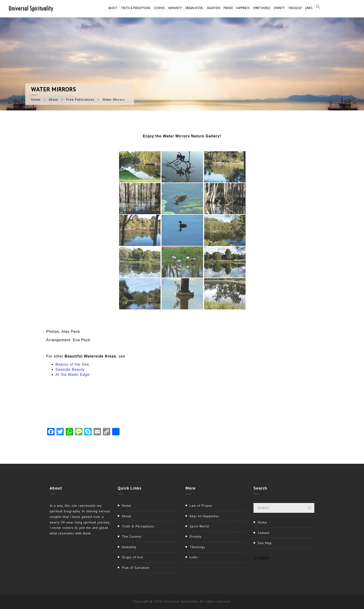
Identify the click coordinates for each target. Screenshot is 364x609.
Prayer (228, 8)
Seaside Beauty (70, 369)
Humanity (175, 8)
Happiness (243, 8)
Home (36, 99)
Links (309, 8)
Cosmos (159, 8)
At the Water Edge (73, 375)
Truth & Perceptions (136, 8)
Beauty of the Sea (72, 364)
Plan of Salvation (136, 568)
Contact (264, 533)
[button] (318, 8)
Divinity (279, 8)
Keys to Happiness (204, 516)
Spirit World (262, 8)
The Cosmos (132, 536)
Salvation (213, 8)
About (113, 8)
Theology (295, 8)
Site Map (265, 543)
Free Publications (80, 99)
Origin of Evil (194, 8)
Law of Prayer (201, 506)
